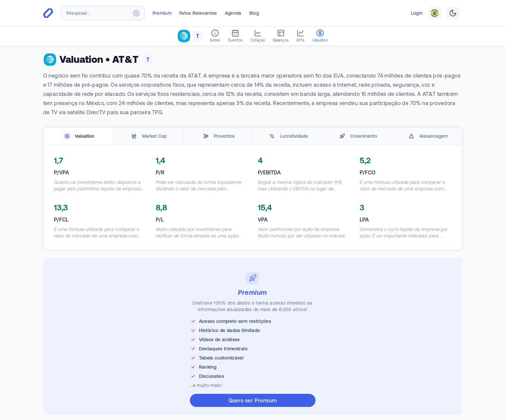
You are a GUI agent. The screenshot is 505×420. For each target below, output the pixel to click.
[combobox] (103, 13)
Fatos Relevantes (198, 13)
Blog (254, 13)
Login (417, 13)
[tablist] (253, 136)
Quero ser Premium (253, 400)
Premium (162, 13)
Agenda (233, 13)
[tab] (78, 136)
